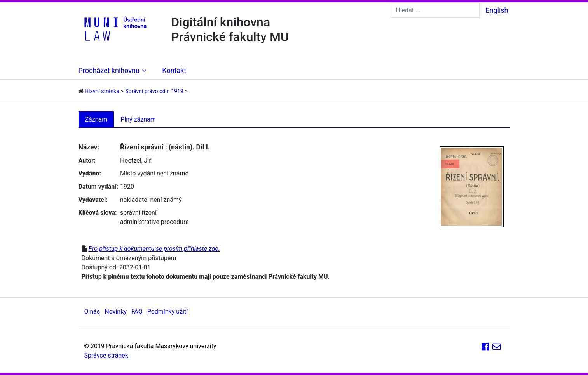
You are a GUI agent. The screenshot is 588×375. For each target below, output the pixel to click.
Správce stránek (106, 355)
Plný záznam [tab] (138, 119)
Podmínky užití (168, 312)
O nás (92, 312)
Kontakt (174, 70)
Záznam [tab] (96, 119)
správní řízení (138, 213)
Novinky (116, 312)
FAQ (137, 312)
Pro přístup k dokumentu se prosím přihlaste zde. (154, 249)
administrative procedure (154, 222)
